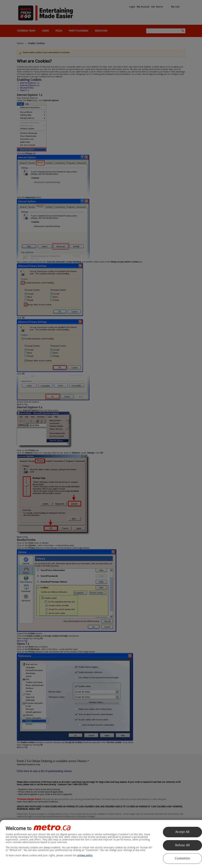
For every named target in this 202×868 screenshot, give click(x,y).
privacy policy (85, 855)
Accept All (183, 832)
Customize (182, 858)
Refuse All (183, 845)
